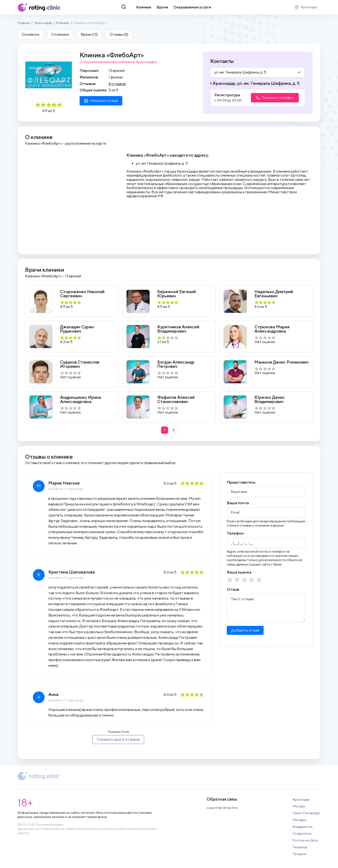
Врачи (162, 7)
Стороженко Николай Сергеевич (82, 294)
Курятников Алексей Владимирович (178, 329)
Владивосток (303, 827)
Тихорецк (300, 847)
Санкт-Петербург (307, 813)
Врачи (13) (89, 34)
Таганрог (300, 854)
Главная (24, 23)
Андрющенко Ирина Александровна (81, 399)
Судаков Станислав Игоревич (80, 364)
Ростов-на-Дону (305, 840)
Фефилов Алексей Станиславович (176, 399)
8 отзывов (117, 84)
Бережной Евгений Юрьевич (177, 294)
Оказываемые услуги (192, 7)
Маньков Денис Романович (281, 362)
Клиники (144, 7)
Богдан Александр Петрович (176, 364)
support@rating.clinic (222, 808)
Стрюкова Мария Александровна (272, 329)
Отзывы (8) (119, 34)
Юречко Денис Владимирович (270, 399)
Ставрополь (302, 833)
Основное (31, 34)
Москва (299, 806)
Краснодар (43, 23)
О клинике (60, 34)
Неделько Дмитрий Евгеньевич (274, 294)
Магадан (299, 820)
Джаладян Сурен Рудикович (77, 329)
